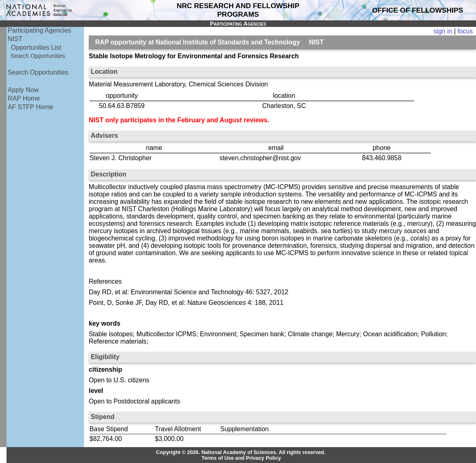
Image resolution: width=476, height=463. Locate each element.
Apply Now (23, 90)
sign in (443, 31)
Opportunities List (36, 47)
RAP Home (24, 98)
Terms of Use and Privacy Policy (241, 458)
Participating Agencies (40, 30)
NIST (15, 39)
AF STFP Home (30, 107)
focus (465, 31)
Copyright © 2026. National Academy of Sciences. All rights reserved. (241, 452)
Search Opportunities (38, 56)
